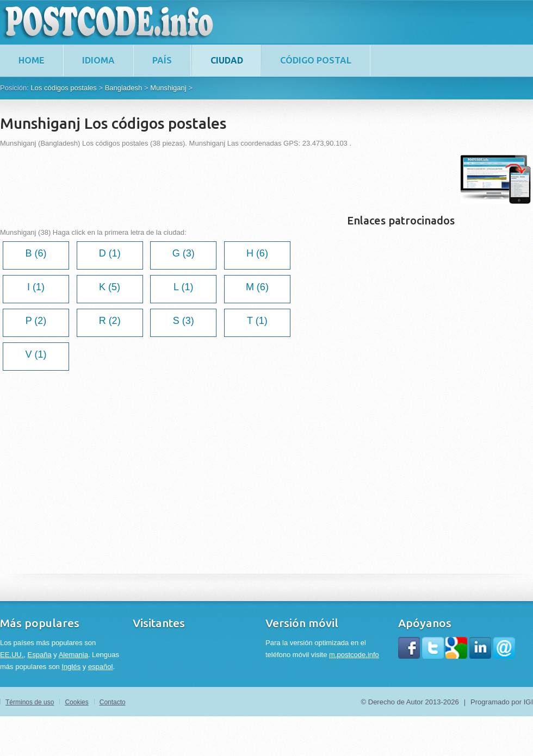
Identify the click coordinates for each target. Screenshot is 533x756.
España (40, 655)
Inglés (71, 667)
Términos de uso (30, 702)
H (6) (257, 253)
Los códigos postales (63, 88)
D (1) (110, 253)
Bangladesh (124, 88)
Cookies (76, 702)
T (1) (257, 321)
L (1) (183, 287)
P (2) (36, 321)
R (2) (110, 321)
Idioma (98, 60)
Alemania (73, 655)
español (101, 667)
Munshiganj (168, 88)
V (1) (36, 354)
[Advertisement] (198, 179)
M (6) (257, 287)
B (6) (36, 253)
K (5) (110, 287)
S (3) (184, 321)
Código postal (316, 60)
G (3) (184, 253)
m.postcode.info (354, 655)
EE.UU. (12, 655)
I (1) (36, 287)
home (32, 60)
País (162, 60)
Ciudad (227, 60)
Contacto (113, 702)
